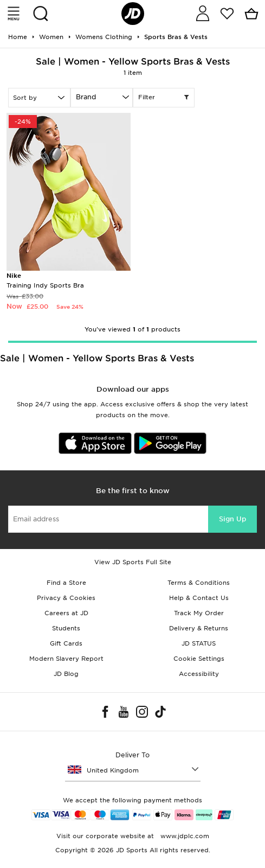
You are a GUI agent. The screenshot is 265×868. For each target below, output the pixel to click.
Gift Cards (66, 643)
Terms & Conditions (199, 583)
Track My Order (199, 613)
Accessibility (199, 674)
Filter (164, 98)
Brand (86, 97)
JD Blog (66, 674)
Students (66, 628)
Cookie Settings (199, 659)
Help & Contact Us (199, 598)
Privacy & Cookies (66, 598)
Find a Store (66, 583)
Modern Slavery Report (66, 659)
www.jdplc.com (184, 836)
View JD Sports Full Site (133, 562)
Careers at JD (66, 613)
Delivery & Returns (199, 628)
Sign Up (232, 519)
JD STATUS (199, 643)
